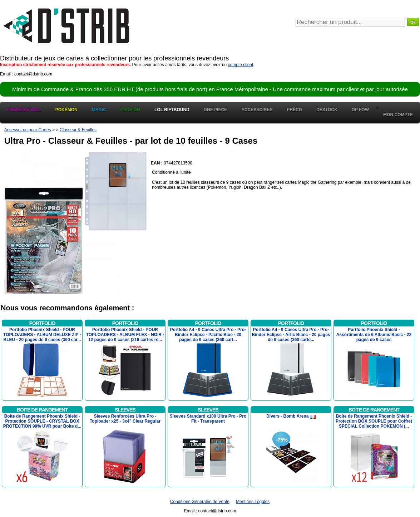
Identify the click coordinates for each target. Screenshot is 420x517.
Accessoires (257, 110)
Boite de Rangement (42, 410)
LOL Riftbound (172, 110)
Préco (295, 110)
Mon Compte (398, 115)
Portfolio (42, 323)
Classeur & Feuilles (78, 130)
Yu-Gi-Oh (130, 110)
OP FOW (360, 110)
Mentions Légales (253, 502)
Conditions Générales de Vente (200, 502)
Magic (99, 110)
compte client (241, 65)
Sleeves (125, 410)
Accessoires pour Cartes (28, 130)
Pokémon (66, 110)
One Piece (215, 110)
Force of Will (24, 110)
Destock (327, 110)
